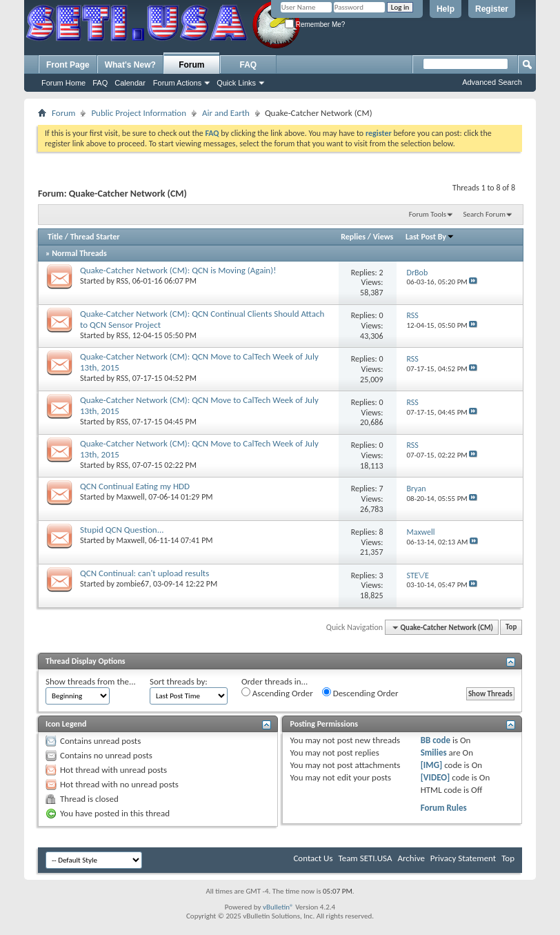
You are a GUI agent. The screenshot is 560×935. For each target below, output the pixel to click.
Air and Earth (226, 113)
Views (383, 237)
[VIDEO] (436, 777)
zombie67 (133, 584)
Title (55, 237)
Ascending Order (277, 693)
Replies (353, 237)
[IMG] (432, 765)
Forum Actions (177, 83)
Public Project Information (139, 113)
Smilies (434, 752)
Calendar (130, 83)
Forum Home (63, 83)
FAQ (100, 83)
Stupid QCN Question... (122, 530)
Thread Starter (95, 237)
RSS (122, 281)
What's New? (130, 65)
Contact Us (313, 858)
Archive (411, 858)
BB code (436, 740)
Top (511, 628)
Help (446, 9)
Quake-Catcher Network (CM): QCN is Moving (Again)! (178, 270)
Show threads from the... (91, 681)
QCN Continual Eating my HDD (135, 486)
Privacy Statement (463, 858)
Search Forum (485, 214)
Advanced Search (492, 82)
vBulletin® (278, 907)
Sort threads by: (179, 681)
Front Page (68, 65)
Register (492, 9)
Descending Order (360, 693)
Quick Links (236, 83)
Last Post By (430, 237)
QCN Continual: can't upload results (144, 573)
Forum (191, 65)
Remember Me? (315, 24)
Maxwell (131, 497)
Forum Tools (428, 214)
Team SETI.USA (365, 858)
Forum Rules (444, 808)
